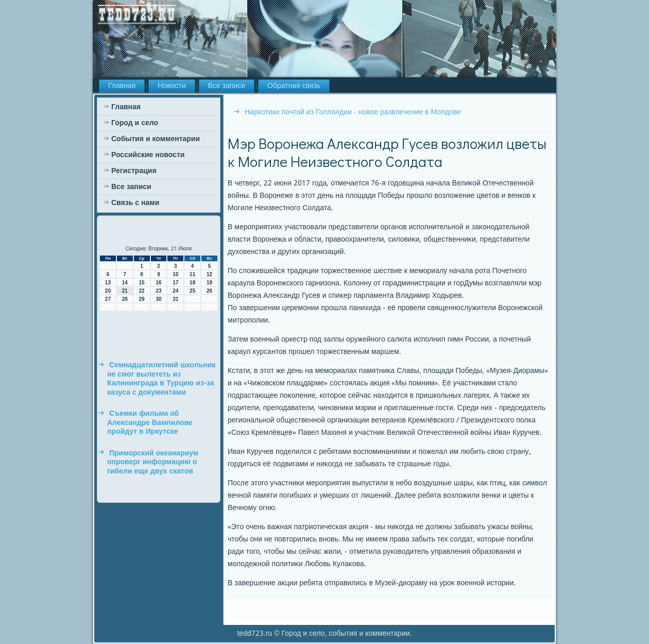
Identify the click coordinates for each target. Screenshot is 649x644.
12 (209, 274)
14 (125, 283)
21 (125, 291)
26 (209, 291)
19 (209, 283)
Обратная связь (294, 86)
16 (158, 283)
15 (142, 283)
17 (175, 283)
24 (175, 291)
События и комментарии (156, 139)
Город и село (135, 123)
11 (192, 274)
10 (175, 274)
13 (108, 283)
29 (142, 299)
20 (108, 291)
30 (158, 299)
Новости (172, 86)
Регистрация (134, 171)
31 (175, 299)
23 (158, 291)
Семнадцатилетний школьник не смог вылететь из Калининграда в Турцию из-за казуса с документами (161, 379)
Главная (122, 86)
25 (192, 291)
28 (125, 299)
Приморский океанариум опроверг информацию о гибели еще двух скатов (153, 462)
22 (142, 291)
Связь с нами (135, 203)
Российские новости (148, 155)
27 (108, 299)
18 (192, 283)
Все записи (227, 86)
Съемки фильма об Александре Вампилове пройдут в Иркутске (150, 423)
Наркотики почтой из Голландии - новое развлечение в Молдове (353, 112)
